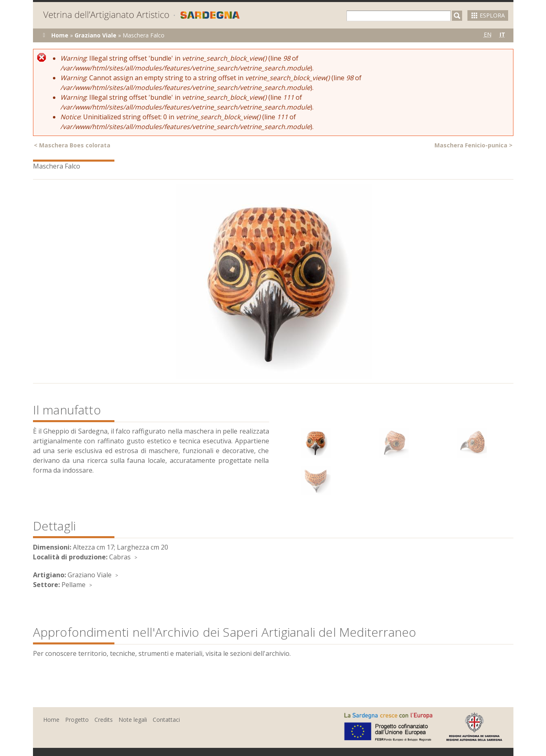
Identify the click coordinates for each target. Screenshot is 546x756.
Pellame (73, 585)
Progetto (77, 720)
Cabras (120, 557)
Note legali (133, 720)
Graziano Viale (95, 35)
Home (60, 35)
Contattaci (166, 720)
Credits (104, 720)
